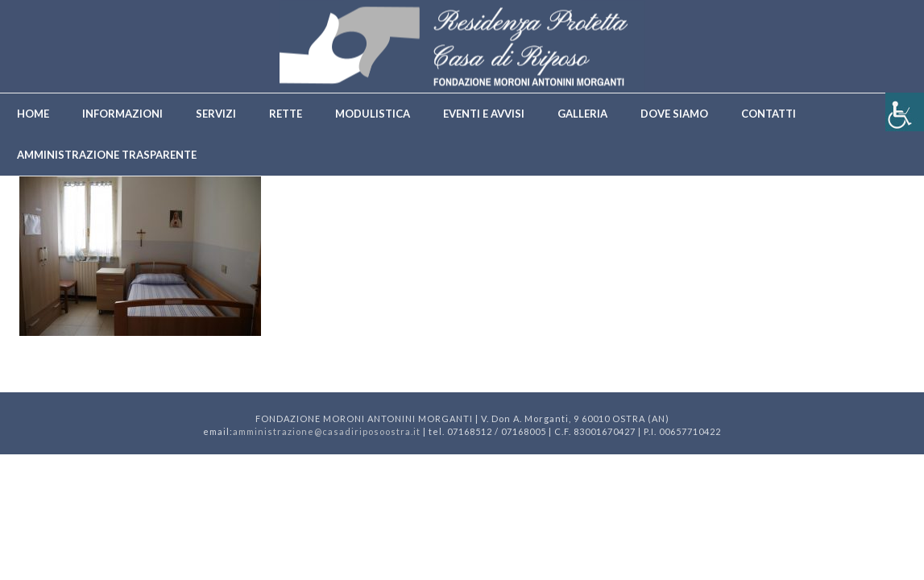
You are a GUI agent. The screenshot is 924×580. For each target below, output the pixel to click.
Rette (286, 114)
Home (33, 114)
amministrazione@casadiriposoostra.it (327, 431)
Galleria (582, 114)
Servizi (216, 114)
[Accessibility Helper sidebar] (905, 112)
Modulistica (373, 114)
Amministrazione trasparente (107, 155)
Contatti (769, 114)
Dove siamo (674, 114)
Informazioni (122, 114)
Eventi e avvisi (484, 114)
